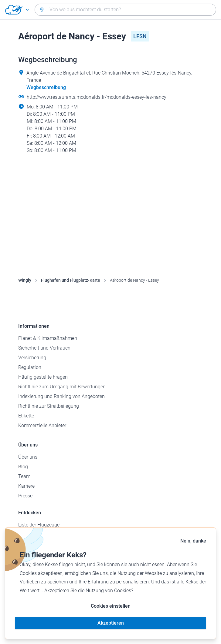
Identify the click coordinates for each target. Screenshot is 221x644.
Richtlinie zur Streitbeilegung (49, 406)
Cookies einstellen (111, 606)
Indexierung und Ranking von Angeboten (61, 396)
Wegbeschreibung (46, 87)
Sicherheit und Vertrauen (44, 348)
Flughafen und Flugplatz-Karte (71, 280)
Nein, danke (193, 541)
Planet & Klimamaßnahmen (48, 338)
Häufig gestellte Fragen (43, 377)
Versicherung (32, 358)
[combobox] (125, 10)
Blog (23, 467)
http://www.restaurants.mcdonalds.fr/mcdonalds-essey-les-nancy (97, 97)
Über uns (28, 457)
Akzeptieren (111, 623)
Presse (25, 496)
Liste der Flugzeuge (39, 525)
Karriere (26, 486)
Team (24, 476)
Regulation (30, 367)
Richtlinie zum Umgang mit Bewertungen (62, 387)
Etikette (26, 416)
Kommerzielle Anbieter (42, 425)
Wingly (25, 280)
